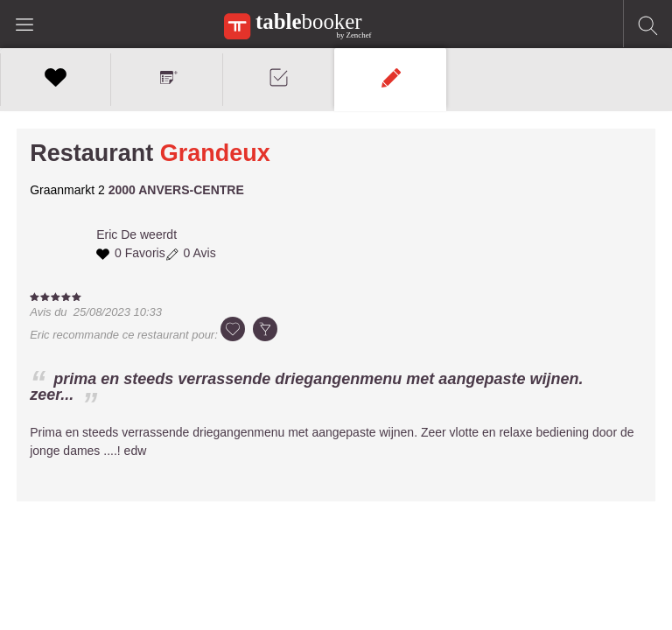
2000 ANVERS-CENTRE (176, 190)
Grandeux (215, 153)
